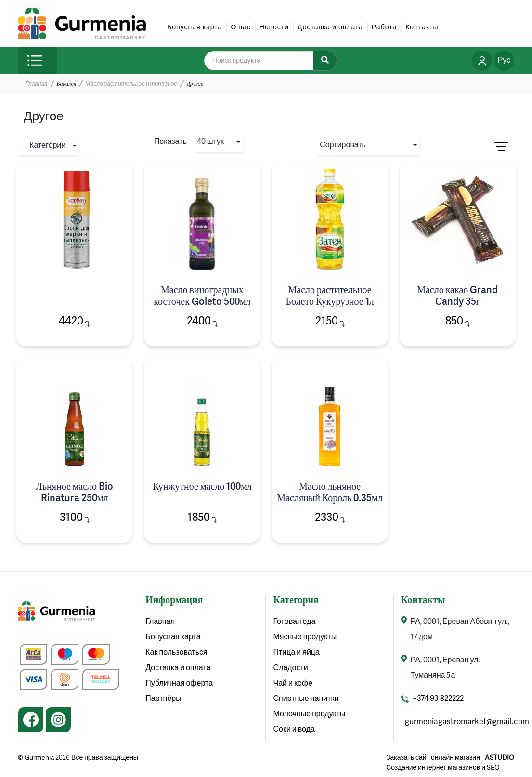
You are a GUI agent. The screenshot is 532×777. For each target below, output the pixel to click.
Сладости (290, 668)
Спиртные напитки (306, 699)
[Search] (325, 61)
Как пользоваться (176, 653)
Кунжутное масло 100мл (202, 487)
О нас (240, 27)
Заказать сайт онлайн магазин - (450, 758)
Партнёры (163, 699)
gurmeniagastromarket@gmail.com (467, 722)
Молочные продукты (309, 714)
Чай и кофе (293, 684)
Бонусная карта (195, 27)
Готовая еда (294, 622)
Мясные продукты (305, 637)
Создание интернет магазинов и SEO (443, 768)
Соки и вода (294, 730)
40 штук (210, 142)
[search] (265, 61)
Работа (384, 27)
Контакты (422, 27)
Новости (274, 27)
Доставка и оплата (330, 27)
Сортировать (343, 145)
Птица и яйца (296, 653)
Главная (36, 84)
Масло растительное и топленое (131, 84)
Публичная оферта (179, 684)
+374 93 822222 (438, 699)
